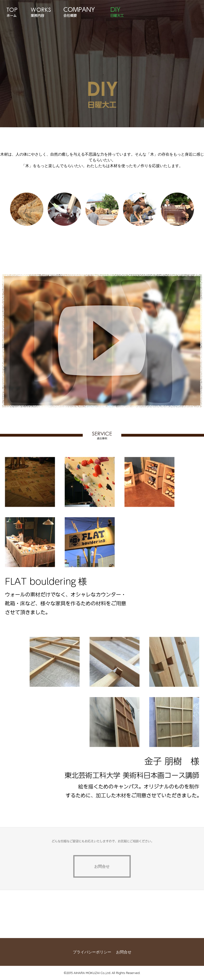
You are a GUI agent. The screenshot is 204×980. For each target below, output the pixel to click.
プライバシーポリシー (92, 952)
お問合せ (124, 952)
